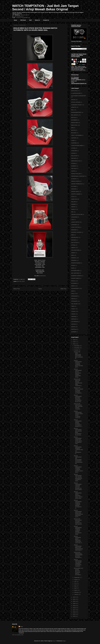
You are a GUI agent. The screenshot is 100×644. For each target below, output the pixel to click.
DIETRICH (74, 158)
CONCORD (74, 151)
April (75, 588)
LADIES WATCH (75, 222)
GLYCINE (74, 186)
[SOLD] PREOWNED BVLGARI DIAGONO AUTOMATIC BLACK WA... (78, 398)
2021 (74, 601)
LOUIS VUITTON (75, 227)
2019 (74, 606)
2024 (74, 344)
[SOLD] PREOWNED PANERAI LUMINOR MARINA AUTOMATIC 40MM (78, 530)
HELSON (74, 202)
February (77, 592)
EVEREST (74, 166)
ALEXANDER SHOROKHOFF (79, 96)
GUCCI (73, 197)
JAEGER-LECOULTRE (77, 214)
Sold (30, 20)
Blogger (64, 641)
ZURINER (74, 332)
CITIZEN (73, 148)
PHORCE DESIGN (76, 263)
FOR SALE (23, 20)
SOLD (23, 281)
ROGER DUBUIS (75, 278)
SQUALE (73, 299)
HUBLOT (73, 209)
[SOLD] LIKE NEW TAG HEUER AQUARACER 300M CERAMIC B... (78, 382)
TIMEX (73, 306)
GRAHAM (74, 189)
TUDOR (73, 311)
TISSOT (73, 309)
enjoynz (54, 641)
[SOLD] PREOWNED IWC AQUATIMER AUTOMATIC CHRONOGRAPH (78, 460)
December (77, 346)
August (76, 580)
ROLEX (73, 281)
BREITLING (74, 125)
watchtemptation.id (19, 16)
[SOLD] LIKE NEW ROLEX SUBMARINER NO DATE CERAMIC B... (78, 555)
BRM (72, 128)
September (77, 577)
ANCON (73, 100)
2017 (74, 610)
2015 (74, 614)
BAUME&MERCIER (76, 112)
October (76, 350)
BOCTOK (19, 281)
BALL (73, 110)
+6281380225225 (25, 15)
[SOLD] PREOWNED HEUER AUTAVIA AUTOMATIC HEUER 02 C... (78, 423)
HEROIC (73, 207)
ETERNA (73, 163)
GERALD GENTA (76, 181)
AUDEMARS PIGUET (77, 105)
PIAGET (73, 266)
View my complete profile (18, 635)
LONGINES (74, 225)
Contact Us (46, 20)
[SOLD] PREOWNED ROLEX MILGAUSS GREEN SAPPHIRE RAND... (78, 373)
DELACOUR (74, 156)
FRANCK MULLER (76, 174)
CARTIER (74, 138)
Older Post (63, 289)
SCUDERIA (74, 283)
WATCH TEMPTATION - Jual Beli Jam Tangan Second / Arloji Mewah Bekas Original (45, 8)
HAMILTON (74, 199)
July (75, 582)
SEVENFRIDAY (75, 288)
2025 (74, 342)
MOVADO (74, 240)
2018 (74, 608)
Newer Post (17, 289)
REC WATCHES (75, 273)
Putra (22, 627)
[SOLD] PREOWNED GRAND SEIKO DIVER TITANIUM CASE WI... (78, 414)
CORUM (73, 153)
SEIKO (73, 286)
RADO (73, 268)
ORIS (73, 255)
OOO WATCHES (75, 250)
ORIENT (73, 253)
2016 (74, 612)
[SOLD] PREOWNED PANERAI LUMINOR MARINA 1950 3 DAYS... (78, 469)
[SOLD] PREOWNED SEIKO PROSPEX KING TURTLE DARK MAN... (78, 495)
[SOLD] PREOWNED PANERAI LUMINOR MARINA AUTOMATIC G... (78, 504)
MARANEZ (74, 230)
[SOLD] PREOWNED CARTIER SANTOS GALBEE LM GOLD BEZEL (78, 486)
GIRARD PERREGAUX (77, 184)
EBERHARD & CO (76, 161)
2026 (74, 340)
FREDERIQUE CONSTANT (78, 176)
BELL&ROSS (74, 115)
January (76, 594)
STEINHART (74, 301)
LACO (73, 220)
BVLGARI (74, 133)
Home (15, 20)
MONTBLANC (75, 237)
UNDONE (74, 317)
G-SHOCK (74, 179)
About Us (37, 20)
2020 (74, 603)
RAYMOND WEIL (76, 271)
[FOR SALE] (74, 91)
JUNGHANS (74, 217)
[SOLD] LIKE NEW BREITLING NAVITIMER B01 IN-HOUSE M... (78, 355)
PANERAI (74, 258)
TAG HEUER (74, 304)
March (76, 590)
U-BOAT (73, 314)
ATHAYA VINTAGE (76, 102)
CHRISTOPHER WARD (77, 146)
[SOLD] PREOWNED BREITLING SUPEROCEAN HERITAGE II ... (78, 547)
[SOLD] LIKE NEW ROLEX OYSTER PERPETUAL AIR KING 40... (78, 522)
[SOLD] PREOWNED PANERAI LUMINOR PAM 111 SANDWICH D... (78, 450)
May (75, 586)
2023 (74, 597)
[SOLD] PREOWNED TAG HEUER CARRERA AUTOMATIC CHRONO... (78, 563)
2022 (74, 599)
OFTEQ (73, 245)
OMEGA (73, 248)
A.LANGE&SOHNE (76, 93)
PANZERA (74, 260)
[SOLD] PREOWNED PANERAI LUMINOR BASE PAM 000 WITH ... (78, 364)
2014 (74, 616)
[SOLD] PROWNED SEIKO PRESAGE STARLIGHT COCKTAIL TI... (78, 540)
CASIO (73, 141)
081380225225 (42, 276)
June (76, 584)
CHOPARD (74, 143)
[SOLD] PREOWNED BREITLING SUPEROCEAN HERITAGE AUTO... (78, 514)
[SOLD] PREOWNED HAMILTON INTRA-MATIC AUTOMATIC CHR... (78, 440)
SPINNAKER (74, 296)
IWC (72, 212)
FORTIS (73, 171)
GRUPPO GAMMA (76, 194)
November (77, 348)
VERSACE (74, 319)
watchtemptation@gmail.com (23, 17)
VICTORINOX (75, 322)
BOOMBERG (74, 120)
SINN (73, 291)
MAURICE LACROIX (76, 232)
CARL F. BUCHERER (76, 135)
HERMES (74, 204)
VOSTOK (74, 324)
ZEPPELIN (74, 329)
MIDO (73, 235)
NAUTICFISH (75, 243)
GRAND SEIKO (75, 192)
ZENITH (73, 327)
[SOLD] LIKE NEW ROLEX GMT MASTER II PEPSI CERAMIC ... (78, 406)
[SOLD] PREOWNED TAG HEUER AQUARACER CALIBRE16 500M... (78, 478)
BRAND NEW (75, 123)
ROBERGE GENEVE (76, 276)
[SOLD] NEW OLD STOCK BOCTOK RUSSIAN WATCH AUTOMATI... (78, 571)
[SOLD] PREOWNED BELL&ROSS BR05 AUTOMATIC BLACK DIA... (78, 432)
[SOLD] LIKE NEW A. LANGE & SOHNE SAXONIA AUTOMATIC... (78, 390)
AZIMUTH (74, 107)
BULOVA (73, 130)
